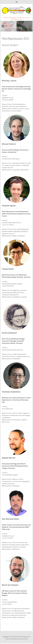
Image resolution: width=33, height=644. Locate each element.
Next (30, 26)
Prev (3, 26)
